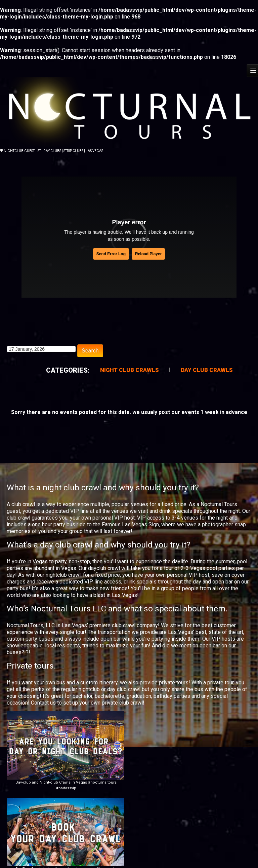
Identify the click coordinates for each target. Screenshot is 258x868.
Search (90, 350)
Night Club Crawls (130, 369)
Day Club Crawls (207, 369)
